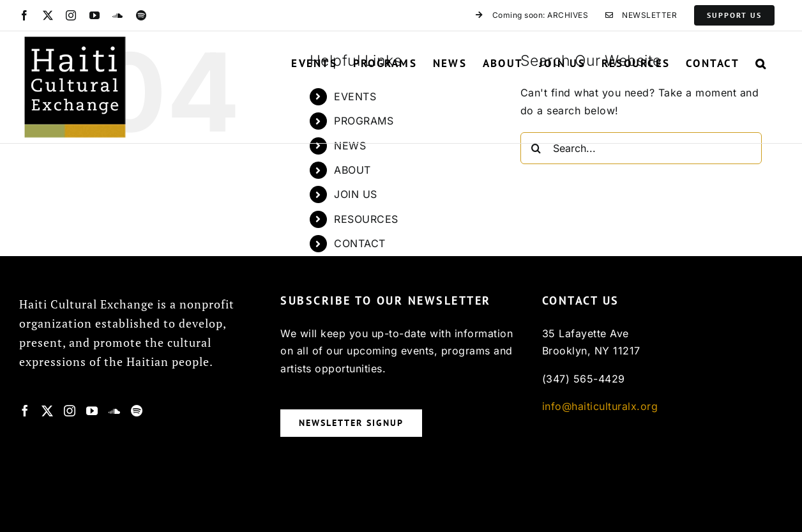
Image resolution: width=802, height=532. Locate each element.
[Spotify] (137, 411)
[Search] (536, 148)
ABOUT (352, 170)
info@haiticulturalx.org (600, 406)
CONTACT (360, 243)
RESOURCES (366, 219)
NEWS (350, 146)
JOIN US (356, 194)
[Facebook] (25, 411)
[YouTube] (92, 411)
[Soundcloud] (115, 411)
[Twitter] (48, 411)
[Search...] (641, 148)
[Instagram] (70, 411)
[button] (761, 63)
